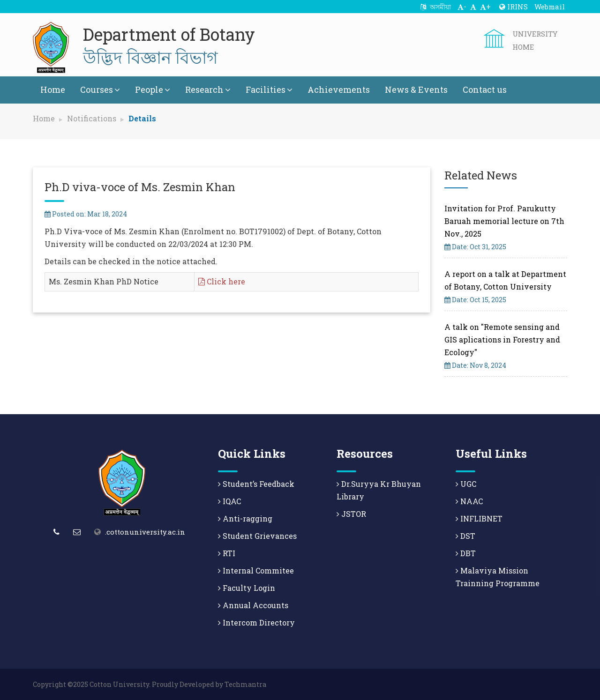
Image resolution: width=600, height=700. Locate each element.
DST (465, 536)
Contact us (485, 89)
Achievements (339, 89)
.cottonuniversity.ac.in (145, 532)
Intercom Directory (256, 622)
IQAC (229, 501)
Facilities (269, 89)
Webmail (550, 7)
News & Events (416, 89)
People (153, 89)
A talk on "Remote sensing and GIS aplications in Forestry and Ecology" (502, 339)
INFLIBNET (479, 518)
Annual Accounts (253, 605)
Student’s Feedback (256, 484)
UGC (466, 484)
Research (208, 89)
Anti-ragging (245, 518)
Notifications (92, 118)
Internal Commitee (256, 570)
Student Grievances (257, 536)
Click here (222, 281)
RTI (227, 553)
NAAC (469, 501)
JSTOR (351, 514)
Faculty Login (247, 588)
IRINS (514, 7)
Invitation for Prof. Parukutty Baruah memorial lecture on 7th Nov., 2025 (504, 221)
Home (53, 89)
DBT (466, 553)
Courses (100, 89)
